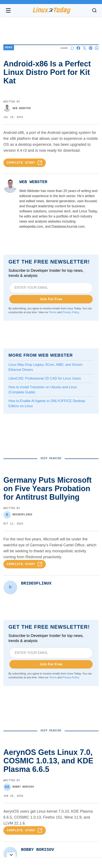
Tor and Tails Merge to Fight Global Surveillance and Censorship (51, 854)
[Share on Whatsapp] (97, 48)
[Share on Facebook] (78, 48)
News (9, 48)
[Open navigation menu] (8, 10)
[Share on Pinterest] (91, 48)
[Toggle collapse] (11, 855)
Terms (53, 312)
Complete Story (25, 163)
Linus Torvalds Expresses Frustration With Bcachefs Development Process (42, 786)
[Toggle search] (94, 10)
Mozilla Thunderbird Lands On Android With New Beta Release (48, 820)
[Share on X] (85, 48)
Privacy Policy (71, 312)
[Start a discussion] (72, 48)
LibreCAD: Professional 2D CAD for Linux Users (45, 378)
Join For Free (51, 299)
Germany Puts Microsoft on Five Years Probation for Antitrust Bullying (51, 751)
